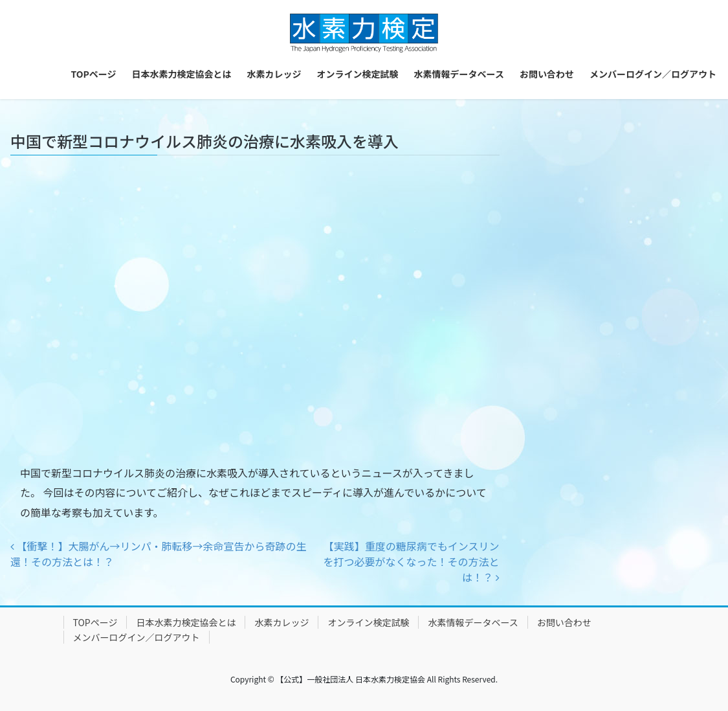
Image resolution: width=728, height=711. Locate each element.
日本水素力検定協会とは (186, 622)
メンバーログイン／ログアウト (137, 637)
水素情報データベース (473, 622)
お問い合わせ (564, 622)
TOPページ (95, 622)
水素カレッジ (281, 622)
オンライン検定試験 (368, 622)
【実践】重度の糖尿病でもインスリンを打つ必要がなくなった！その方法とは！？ (411, 561)
